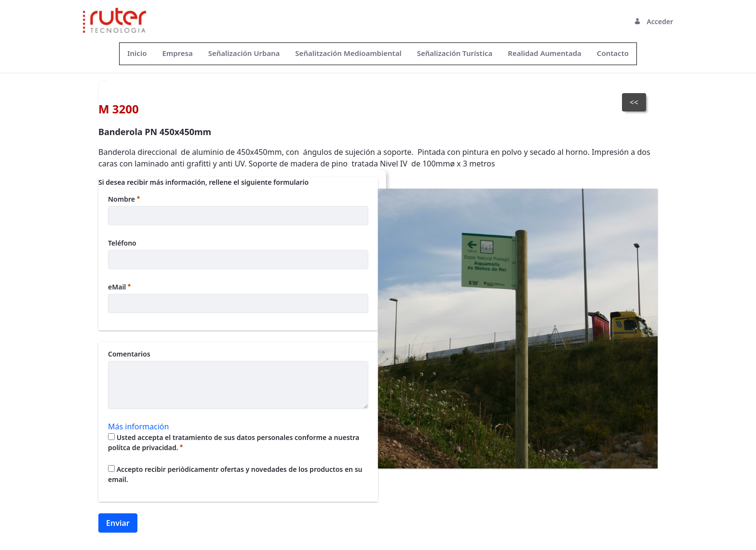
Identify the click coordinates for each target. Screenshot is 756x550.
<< (634, 102)
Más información (138, 426)
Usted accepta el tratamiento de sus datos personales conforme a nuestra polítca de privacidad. (234, 442)
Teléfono (122, 243)
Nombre (124, 199)
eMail (119, 287)
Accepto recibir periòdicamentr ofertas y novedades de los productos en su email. (235, 474)
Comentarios (129, 354)
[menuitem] (137, 53)
